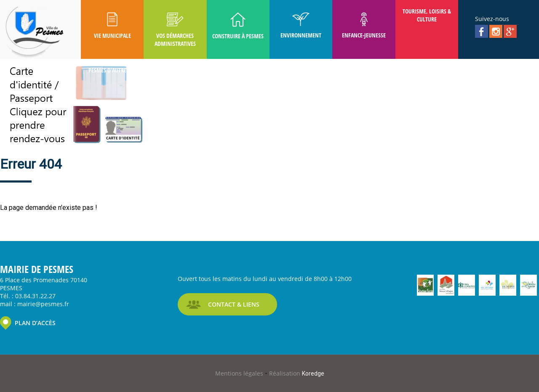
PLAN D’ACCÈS (35, 323)
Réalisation (297, 373)
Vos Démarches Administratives (175, 30)
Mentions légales (240, 373)
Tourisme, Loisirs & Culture (427, 15)
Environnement (301, 26)
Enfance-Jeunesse (364, 26)
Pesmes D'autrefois (112, 70)
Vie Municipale (112, 26)
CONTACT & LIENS (234, 304)
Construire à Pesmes (238, 26)
